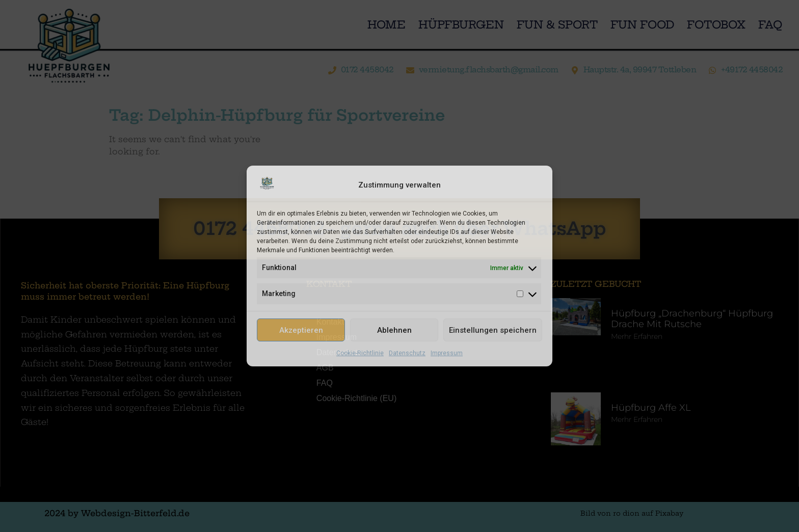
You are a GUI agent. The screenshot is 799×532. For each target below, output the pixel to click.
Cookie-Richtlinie (360, 353)
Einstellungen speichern (493, 330)
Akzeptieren (301, 330)
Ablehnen (394, 330)
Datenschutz (407, 353)
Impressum (447, 353)
